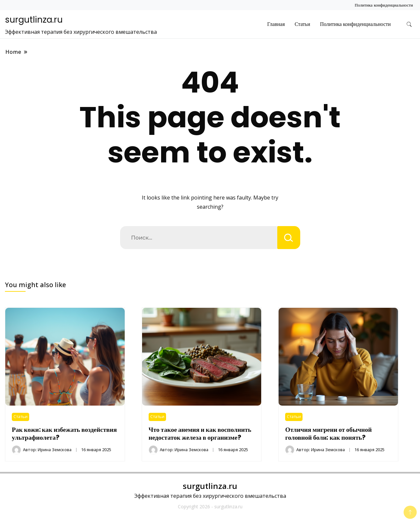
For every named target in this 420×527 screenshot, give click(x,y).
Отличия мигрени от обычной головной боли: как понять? (328, 434)
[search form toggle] (409, 24)
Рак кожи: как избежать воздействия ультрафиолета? (64, 434)
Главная (276, 24)
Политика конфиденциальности (384, 5)
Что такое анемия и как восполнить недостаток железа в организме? (200, 434)
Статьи (302, 24)
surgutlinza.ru (34, 20)
